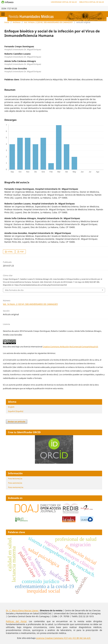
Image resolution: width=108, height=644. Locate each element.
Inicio (7, 22)
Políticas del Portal (16, 621)
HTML (10, 252)
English (11, 407)
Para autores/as (15, 483)
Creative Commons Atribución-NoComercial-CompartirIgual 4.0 (70, 347)
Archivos (17, 22)
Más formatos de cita (14, 290)
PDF (22, 252)
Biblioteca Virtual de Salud (92, 2)
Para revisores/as (16, 487)
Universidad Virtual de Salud (64, 2)
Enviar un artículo (17, 422)
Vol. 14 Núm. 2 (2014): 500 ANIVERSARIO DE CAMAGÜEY (48, 22)
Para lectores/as (15, 478)
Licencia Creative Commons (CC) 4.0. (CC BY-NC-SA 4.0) (64, 638)
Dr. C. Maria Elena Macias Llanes (22, 610)
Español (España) (16, 411)
